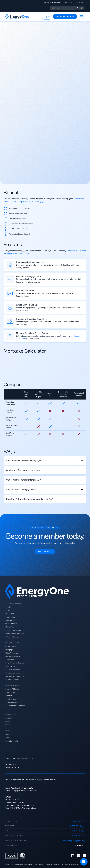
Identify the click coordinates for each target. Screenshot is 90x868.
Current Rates (11, 646)
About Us (9, 718)
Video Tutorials (11, 702)
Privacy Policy (38, 864)
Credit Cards (10, 617)
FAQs (7, 734)
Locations (9, 696)
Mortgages (9, 650)
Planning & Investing (13, 630)
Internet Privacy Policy (53, 864)
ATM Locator (80, 3)
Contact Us (68, 3)
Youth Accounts (11, 620)
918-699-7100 (78, 821)
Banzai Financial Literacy (15, 706)
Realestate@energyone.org (73, 841)
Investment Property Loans (16, 676)
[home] (17, 17)
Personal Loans (11, 666)
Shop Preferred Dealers (15, 663)
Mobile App (10, 627)
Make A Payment (12, 653)
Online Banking (11, 624)
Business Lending (12, 679)
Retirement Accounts (13, 637)
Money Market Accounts (15, 633)
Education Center (12, 741)
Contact (8, 721)
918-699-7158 (78, 836)
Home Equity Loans (13, 656)
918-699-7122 (78, 831)
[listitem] (45, 461)
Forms (8, 738)
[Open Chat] (84, 862)
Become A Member (13, 689)
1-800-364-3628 (77, 826)
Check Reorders (11, 699)
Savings (8, 610)
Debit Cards (10, 614)
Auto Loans (10, 660)
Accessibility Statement (70, 864)
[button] (82, 17)
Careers (8, 725)
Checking (9, 607)
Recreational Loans (13, 673)
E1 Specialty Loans (13, 670)
